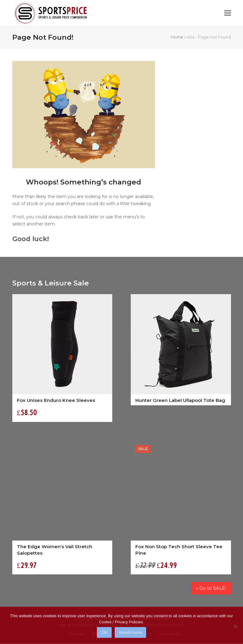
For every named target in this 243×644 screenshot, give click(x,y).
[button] (228, 13)
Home (177, 37)
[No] (235, 626)
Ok (104, 632)
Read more (130, 632)
